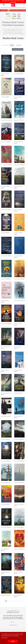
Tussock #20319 (17, 279)
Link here (22, 34)
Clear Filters (19, 45)
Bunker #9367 (4, 527)
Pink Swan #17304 (18, 97)
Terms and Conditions (8, 615)
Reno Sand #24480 (18, 595)
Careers (13, 619)
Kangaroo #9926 (5, 120)
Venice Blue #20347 (18, 256)
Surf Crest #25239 (5, 549)
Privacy (15, 615)
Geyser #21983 (17, 527)
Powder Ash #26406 (5, 572)
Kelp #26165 (4, 439)
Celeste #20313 (17, 439)
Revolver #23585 (18, 347)
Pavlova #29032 (18, 461)
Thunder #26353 (5, 210)
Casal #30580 (4, 279)
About (7, 617)
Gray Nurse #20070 (18, 186)
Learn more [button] (4, 638)
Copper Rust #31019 (18, 572)
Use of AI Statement (19, 619)
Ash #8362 (16, 393)
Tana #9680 (4, 97)
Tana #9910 (4, 233)
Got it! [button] (13, 641)
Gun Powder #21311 (18, 210)
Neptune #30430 (18, 165)
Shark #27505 (4, 461)
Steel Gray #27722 (18, 324)
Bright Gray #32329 (5, 370)
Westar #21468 (4, 416)
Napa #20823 (17, 74)
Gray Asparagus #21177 (6, 393)
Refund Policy (20, 615)
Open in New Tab (18, 49)
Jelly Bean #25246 (18, 370)
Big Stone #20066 (5, 74)
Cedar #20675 (4, 142)
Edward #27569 (18, 483)
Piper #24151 (4, 504)
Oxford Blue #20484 (18, 142)
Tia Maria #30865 (18, 549)
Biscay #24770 (17, 120)
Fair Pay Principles (6, 619)
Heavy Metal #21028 (5, 347)
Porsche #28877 (5, 324)
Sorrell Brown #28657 (6, 186)
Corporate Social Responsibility (16, 617)
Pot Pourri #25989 (5, 301)
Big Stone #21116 (5, 256)
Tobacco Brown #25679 (19, 504)
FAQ (4, 617)
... (16, 601)
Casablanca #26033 (18, 233)
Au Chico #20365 (5, 165)
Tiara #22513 (4, 483)
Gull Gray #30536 (18, 301)
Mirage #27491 (4, 595)
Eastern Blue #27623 (19, 416)
